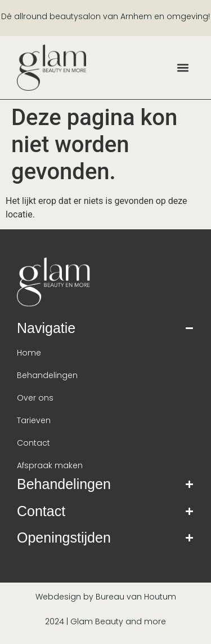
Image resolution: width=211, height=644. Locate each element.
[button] (183, 67)
